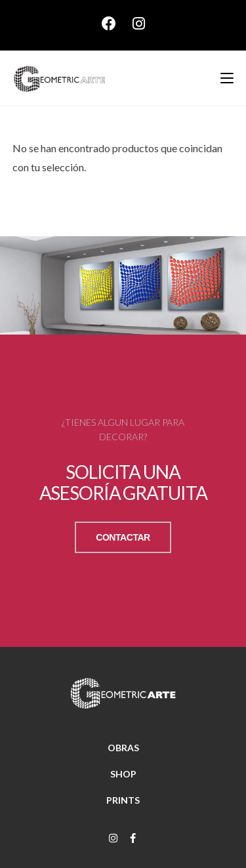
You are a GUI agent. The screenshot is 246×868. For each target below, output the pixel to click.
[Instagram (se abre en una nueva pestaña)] (139, 24)
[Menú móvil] (222, 78)
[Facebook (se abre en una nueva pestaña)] (117, 24)
